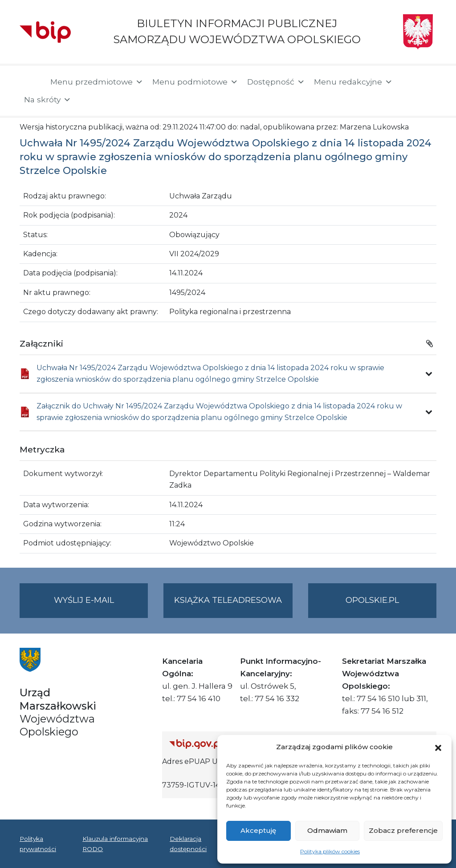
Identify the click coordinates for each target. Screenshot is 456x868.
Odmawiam (327, 830)
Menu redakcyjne (353, 82)
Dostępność (276, 82)
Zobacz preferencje (403, 830)
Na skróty (48, 100)
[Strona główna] (31, 83)
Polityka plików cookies (330, 851)
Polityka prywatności (38, 844)
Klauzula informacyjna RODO (115, 844)
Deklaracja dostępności (188, 844)
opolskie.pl (372, 600)
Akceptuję (258, 830)
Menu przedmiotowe (97, 82)
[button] (438, 747)
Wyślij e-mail (101, 606)
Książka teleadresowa (228, 600)
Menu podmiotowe (195, 82)
